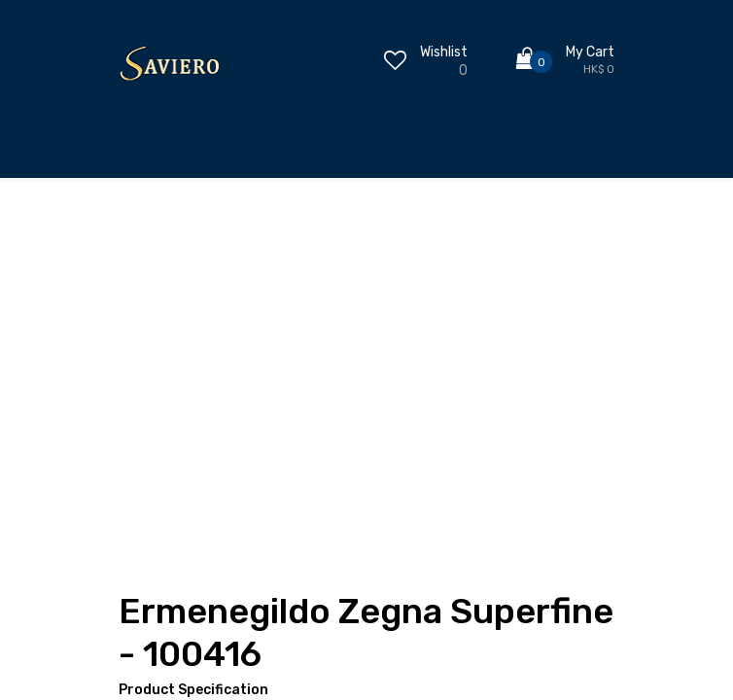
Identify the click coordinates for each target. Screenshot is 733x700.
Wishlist (444, 52)
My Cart (590, 52)
